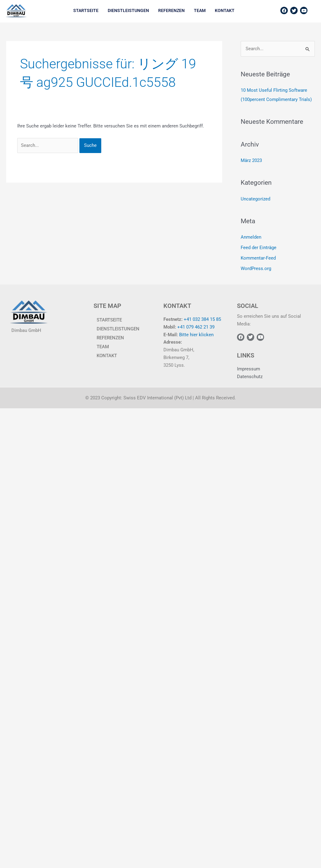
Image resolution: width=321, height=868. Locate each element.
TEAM (200, 10)
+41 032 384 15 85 (202, 319)
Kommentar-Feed (258, 258)
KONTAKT (225, 10)
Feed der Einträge (259, 248)
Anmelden (251, 237)
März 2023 (251, 160)
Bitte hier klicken (196, 335)
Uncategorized (255, 199)
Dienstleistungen (128, 10)
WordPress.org (256, 268)
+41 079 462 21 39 (196, 327)
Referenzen (171, 10)
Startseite (86, 10)
